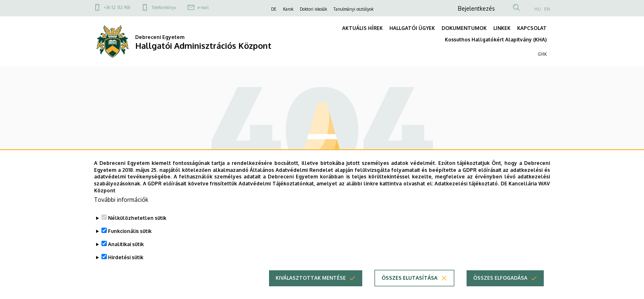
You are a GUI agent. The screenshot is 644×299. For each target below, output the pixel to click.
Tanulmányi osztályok (353, 9)
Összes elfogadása (500, 290)
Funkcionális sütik (130, 243)
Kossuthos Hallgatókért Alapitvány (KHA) (496, 40)
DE (274, 9)
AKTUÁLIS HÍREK (362, 28)
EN (547, 9)
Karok (288, 9)
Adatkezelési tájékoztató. (467, 196)
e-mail (203, 7)
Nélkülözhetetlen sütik (137, 230)
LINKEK (502, 28)
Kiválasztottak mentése (311, 290)
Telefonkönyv (164, 7)
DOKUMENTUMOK (464, 28)
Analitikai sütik (126, 257)
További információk (121, 212)
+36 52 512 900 (117, 7)
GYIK (542, 54)
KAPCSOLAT (532, 28)
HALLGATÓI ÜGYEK (412, 28)
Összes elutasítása (409, 290)
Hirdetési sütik (126, 270)
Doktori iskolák (313, 9)
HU (538, 9)
